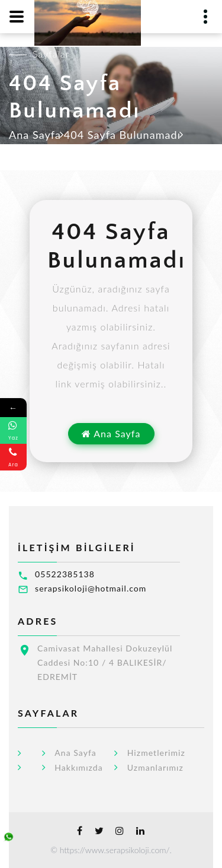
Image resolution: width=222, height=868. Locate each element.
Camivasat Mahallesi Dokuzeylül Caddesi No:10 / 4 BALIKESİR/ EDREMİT (105, 662)
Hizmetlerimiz (156, 753)
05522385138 (65, 574)
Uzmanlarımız (155, 768)
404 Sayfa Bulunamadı (122, 135)
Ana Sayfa (35, 135)
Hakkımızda (78, 768)
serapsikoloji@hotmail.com (91, 588)
